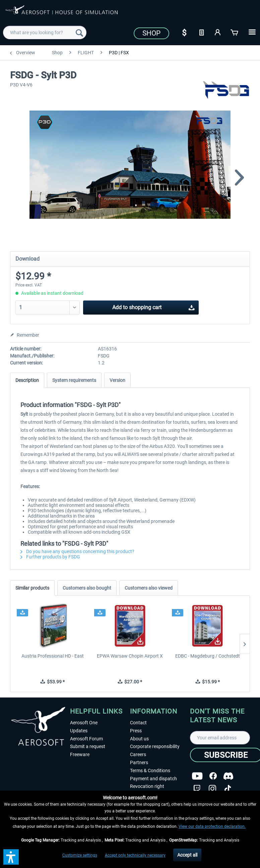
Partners (139, 762)
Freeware (80, 754)
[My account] (218, 32)
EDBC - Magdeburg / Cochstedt (208, 656)
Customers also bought (87, 588)
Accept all (187, 855)
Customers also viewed (149, 588)
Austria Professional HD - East (53, 656)
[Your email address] (220, 738)
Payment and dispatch (153, 779)
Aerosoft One (84, 723)
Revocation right (147, 786)
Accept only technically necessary (135, 855)
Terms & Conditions (150, 771)
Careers (138, 754)
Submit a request (88, 746)
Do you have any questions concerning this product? (77, 551)
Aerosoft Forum (86, 739)
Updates (79, 731)
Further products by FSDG (50, 557)
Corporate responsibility (155, 746)
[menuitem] (45, 32)
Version (117, 380)
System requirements (74, 380)
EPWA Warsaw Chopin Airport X (130, 656)
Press (136, 731)
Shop (151, 33)
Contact (138, 723)
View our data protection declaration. (212, 826)
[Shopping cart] (235, 32)
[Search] (79, 32)
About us (139, 739)
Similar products (32, 588)
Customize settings (80, 855)
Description (27, 380)
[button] (11, 857)
